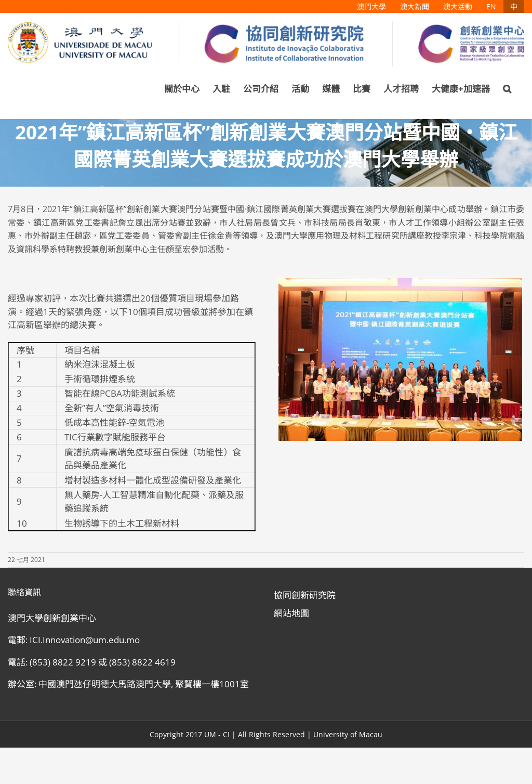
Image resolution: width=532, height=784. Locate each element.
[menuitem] (371, 6)
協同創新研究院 (305, 595)
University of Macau (348, 734)
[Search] (507, 89)
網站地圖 (291, 613)
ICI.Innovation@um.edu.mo (85, 640)
